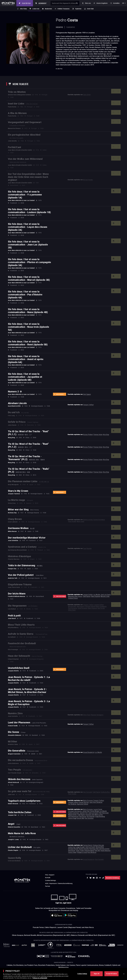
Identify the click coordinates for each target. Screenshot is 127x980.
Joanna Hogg (72, 818)
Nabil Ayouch (81, 606)
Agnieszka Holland (83, 804)
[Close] (124, 974)
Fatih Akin (98, 851)
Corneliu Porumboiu (99, 520)
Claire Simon (87, 95)
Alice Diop (106, 434)
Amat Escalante (83, 608)
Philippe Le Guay (82, 852)
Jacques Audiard (73, 802)
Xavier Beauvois (106, 851)
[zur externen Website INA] (33, 945)
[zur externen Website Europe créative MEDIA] (57, 956)
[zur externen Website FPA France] (59, 945)
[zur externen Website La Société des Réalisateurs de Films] (7, 945)
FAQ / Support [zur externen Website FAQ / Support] (50, 875)
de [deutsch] (123, 3)
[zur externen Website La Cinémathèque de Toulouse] (42, 945)
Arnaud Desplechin (89, 752)
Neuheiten (48, 9)
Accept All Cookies (111, 974)
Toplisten (78, 9)
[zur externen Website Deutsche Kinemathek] (103, 945)
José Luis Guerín (106, 595)
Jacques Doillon (88, 595)
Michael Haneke (88, 180)
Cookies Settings (51, 880)
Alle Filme (23, 9)
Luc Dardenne (72, 804)
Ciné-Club (90, 9)
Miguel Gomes (72, 815)
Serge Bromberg (100, 816)
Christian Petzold (90, 606)
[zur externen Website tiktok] (103, 878)
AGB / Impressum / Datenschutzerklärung (59, 883)
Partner (48, 886)
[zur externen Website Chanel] (84, 956)
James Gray (86, 811)
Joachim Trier (84, 813)
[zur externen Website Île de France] (70, 956)
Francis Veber (72, 852)
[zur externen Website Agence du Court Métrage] (112, 945)
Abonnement (44, 3)
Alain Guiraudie (88, 792)
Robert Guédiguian (101, 606)
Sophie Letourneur (74, 813)
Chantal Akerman (84, 802)
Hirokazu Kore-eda (98, 845)
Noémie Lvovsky (88, 520)
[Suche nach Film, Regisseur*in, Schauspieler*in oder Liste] (65, 3)
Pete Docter (83, 816)
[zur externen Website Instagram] (97, 878)
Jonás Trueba (80, 851)
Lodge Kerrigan (80, 847)
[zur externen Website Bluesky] (90, 878)
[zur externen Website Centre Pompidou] (94, 945)
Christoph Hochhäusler (75, 811)
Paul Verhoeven (73, 608)
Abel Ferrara (101, 608)
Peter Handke (72, 521)
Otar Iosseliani (89, 818)
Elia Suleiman (91, 816)
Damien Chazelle (84, 849)
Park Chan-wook (104, 813)
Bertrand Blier (72, 606)
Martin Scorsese (88, 800)
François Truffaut (88, 405)
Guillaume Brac (105, 792)
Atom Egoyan (87, 394)
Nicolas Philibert (88, 434)
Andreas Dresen (73, 598)
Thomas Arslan (98, 434)
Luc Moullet (97, 595)
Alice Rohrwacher (73, 816)
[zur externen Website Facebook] (87, 878)
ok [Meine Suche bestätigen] (77, 3)
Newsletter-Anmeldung (112, 878)
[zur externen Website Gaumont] (77, 945)
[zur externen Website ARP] (50, 945)
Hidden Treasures (63, 9)
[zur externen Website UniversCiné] (15, 945)
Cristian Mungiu (95, 811)
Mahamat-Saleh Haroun (75, 596)
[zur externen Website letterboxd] (100, 878)
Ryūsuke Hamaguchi (97, 715)
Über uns (88, 3)
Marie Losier (81, 521)
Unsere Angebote (102, 3)
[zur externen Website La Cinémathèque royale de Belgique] (120, 945)
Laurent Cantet (98, 809)
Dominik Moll (80, 818)
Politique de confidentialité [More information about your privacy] (40, 978)
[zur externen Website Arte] (24, 945)
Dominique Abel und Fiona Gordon (99, 849)
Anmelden (116, 3)
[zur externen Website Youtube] (94, 878)
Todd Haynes (87, 596)
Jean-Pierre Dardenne (96, 802)
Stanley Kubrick (88, 845)
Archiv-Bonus (60, 394)
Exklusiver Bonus (61, 596)
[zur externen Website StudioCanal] (68, 945)
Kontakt (48, 878)
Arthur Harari (72, 610)
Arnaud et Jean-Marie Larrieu (94, 815)
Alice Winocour (92, 852)
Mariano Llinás (105, 596)
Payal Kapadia (87, 548)
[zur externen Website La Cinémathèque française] (85, 945)
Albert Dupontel (96, 596)
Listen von (36, 9)
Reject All (97, 974)
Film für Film (27, 3)
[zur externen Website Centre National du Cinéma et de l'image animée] (43, 956)
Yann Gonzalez (99, 859)
